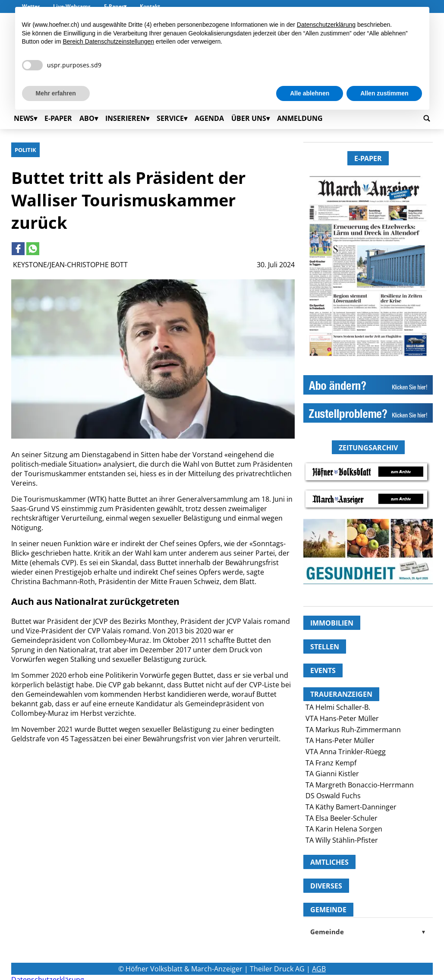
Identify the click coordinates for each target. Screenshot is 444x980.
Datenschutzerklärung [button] (326, 25)
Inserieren (126, 118)
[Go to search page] (427, 118)
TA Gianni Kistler (332, 774)
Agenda (209, 118)
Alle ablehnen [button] (310, 93)
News (24, 118)
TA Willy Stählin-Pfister (342, 840)
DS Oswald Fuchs (333, 796)
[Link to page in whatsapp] (33, 249)
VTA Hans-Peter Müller (342, 718)
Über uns (249, 118)
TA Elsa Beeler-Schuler (342, 818)
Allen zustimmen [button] (384, 93)
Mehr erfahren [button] (56, 93)
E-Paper (58, 118)
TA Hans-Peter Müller (340, 740)
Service (170, 118)
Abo (87, 118)
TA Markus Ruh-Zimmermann (353, 730)
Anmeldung (300, 118)
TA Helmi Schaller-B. (338, 707)
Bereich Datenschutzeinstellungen (108, 41)
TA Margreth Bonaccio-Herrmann (360, 785)
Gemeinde (368, 932)
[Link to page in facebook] (18, 249)
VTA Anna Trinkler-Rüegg (346, 752)
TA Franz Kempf (331, 763)
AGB (319, 969)
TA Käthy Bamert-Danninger (351, 807)
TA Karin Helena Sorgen (344, 829)
